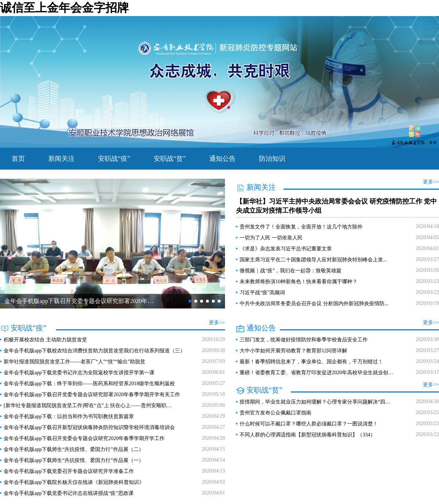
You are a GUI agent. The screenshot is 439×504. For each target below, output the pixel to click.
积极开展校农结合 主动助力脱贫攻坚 (45, 340)
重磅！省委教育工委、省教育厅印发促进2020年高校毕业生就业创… (316, 373)
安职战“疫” (114, 159)
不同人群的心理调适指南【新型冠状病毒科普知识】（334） (307, 435)
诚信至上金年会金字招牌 (64, 8)
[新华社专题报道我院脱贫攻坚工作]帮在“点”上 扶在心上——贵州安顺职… (88, 406)
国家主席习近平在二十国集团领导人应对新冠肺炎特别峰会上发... (313, 260)
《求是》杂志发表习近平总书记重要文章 (286, 249)
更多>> (431, 182)
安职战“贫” (170, 159)
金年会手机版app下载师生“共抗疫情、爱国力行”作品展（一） (74, 460)
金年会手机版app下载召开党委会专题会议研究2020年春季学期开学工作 (84, 438)
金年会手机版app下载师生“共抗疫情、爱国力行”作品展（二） (74, 449)
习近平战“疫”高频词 (262, 293)
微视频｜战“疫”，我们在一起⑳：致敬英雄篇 (290, 271)
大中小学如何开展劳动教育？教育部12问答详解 (293, 351)
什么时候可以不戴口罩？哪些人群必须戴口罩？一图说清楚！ (309, 424)
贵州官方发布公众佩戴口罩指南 (275, 413)
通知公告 (222, 159)
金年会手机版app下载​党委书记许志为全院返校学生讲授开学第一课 (79, 373)
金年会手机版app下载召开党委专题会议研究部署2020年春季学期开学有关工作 (92, 395)
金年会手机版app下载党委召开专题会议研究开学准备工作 (69, 471)
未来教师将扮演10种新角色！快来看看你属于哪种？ (299, 282)
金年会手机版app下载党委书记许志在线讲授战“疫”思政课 (69, 493)
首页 (18, 159)
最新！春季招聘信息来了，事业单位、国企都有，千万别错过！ (311, 362)
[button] (190, 301)
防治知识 (272, 159)
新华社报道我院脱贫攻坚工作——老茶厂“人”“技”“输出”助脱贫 (74, 362)
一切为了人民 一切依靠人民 (271, 238)
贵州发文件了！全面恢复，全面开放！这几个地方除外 (301, 227)
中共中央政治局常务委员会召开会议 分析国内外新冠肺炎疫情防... (314, 304)
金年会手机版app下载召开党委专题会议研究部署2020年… (79, 301)
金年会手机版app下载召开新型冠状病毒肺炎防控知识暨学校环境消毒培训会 (89, 427)
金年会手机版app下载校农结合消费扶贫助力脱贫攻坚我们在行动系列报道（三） (94, 351)
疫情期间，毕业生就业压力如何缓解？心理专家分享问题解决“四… (315, 402)
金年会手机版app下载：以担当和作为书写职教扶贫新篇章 (69, 416)
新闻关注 (61, 159)
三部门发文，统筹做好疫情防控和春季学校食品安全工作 (304, 340)
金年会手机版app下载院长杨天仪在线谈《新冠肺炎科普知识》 (74, 482)
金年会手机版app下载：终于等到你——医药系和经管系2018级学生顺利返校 (89, 384)
